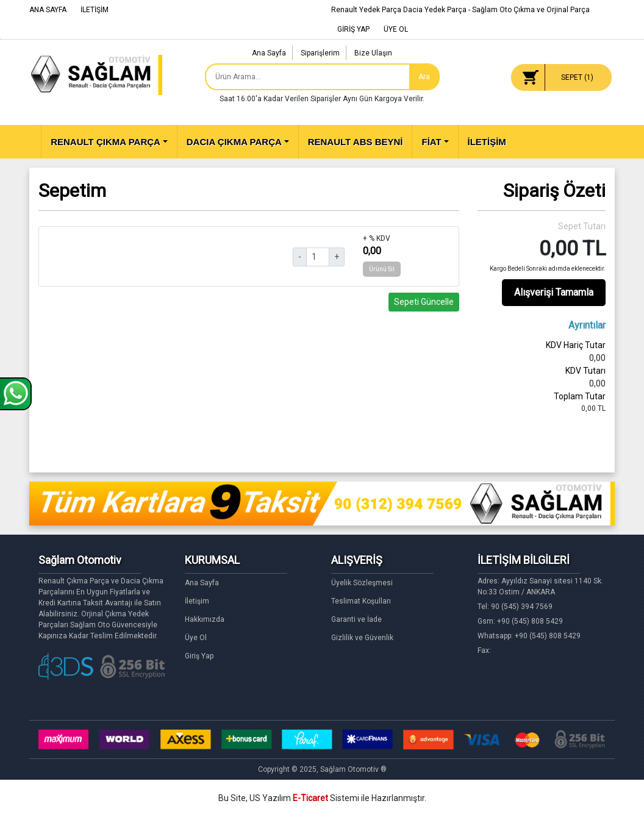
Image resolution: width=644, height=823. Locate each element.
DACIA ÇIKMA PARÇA (234, 142)
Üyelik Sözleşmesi (362, 583)
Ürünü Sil (382, 269)
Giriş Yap (199, 656)
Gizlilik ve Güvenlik (362, 638)
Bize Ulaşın (373, 53)
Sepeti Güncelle (424, 302)
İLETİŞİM (95, 10)
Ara (424, 77)
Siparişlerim (320, 53)
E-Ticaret (310, 798)
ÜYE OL (396, 29)
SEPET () (577, 77)
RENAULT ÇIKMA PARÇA (106, 142)
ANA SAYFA (48, 10)
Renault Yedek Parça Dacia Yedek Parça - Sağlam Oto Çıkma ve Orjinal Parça (460, 10)
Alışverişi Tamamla (554, 292)
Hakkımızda (205, 619)
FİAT (431, 142)
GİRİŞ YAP (353, 29)
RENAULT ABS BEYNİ (356, 142)
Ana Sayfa (269, 53)
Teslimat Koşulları (361, 601)
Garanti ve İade (356, 619)
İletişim (197, 601)
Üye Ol (196, 638)
